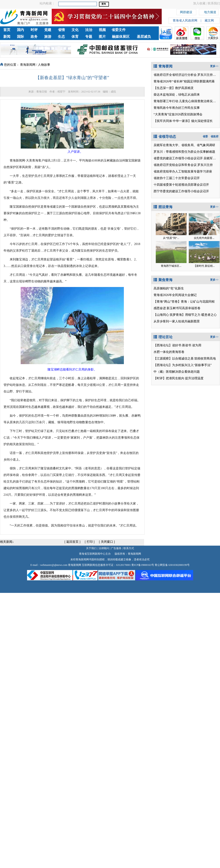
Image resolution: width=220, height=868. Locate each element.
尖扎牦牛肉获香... (204, 238)
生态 (61, 37)
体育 (75, 37)
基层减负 (144, 37)
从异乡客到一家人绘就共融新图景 (177, 321)
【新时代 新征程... (204, 266)
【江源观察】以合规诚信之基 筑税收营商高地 (185, 359)
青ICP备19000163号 (143, 565)
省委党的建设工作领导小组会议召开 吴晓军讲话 (186, 158)
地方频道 (210, 12)
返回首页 (72, 542)
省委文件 (119, 30)
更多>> (214, 66)
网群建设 (186, 12)
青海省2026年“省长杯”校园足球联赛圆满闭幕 (184, 81)
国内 (20, 30)
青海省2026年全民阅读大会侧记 (175, 295)
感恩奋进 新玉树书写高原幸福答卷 (177, 308)
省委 (205, 136)
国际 (20, 37)
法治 (89, 30)
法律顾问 (104, 548)
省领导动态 (165, 137)
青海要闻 (163, 66)
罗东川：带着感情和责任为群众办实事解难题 (184, 152)
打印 (90, 542)
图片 (102, 37)
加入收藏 (199, 3)
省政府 (214, 136)
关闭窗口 (107, 542)
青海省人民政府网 (185, 21)
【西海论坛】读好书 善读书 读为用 (177, 345)
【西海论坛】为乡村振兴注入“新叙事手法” (183, 365)
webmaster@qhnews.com (54, 565)
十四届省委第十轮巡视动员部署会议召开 (181, 185)
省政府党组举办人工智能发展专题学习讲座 (183, 172)
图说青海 (163, 207)
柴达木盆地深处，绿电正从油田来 (177, 95)
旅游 (48, 37)
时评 (34, 30)
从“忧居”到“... (171, 238)
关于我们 (91, 548)
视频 (102, 30)
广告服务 (116, 548)
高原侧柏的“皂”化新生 (169, 288)
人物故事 (44, 65)
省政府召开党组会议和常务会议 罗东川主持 (183, 165)
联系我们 (214, 3)
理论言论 (163, 337)
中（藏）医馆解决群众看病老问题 (177, 372)
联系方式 (129, 548)
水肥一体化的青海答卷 (169, 352)
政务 (34, 37)
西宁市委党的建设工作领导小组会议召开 (181, 191)
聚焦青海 (163, 280)
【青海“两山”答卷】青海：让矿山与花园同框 (184, 302)
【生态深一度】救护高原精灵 (174, 88)
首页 (7, 30)
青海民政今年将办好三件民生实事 (177, 108)
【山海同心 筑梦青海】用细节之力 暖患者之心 (185, 315)
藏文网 (209, 21)
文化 (75, 30)
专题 (89, 37)
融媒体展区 (121, 37)
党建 (48, 30)
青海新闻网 (28, 65)
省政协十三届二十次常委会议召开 (177, 178)
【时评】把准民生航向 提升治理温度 (179, 378)
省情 (61, 30)
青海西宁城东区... (171, 266)
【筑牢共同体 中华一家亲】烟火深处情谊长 (183, 121)
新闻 (7, 37)
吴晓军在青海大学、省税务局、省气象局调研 (184, 145)
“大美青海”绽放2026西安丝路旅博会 (178, 114)
